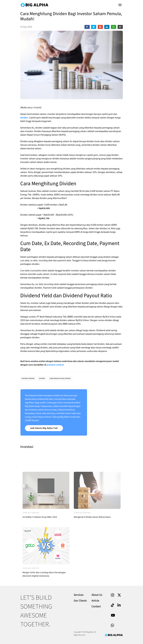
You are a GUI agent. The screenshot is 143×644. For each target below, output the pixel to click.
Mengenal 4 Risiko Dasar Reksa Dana (92, 529)
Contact (96, 607)
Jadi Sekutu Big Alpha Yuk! (44, 428)
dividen (24, 118)
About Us (97, 595)
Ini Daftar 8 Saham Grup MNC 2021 (40, 529)
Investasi (35, 525)
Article (95, 601)
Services (79, 595)
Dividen (42, 379)
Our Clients (80, 601)
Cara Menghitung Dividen (60, 379)
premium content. (56, 365)
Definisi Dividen (28, 379)
